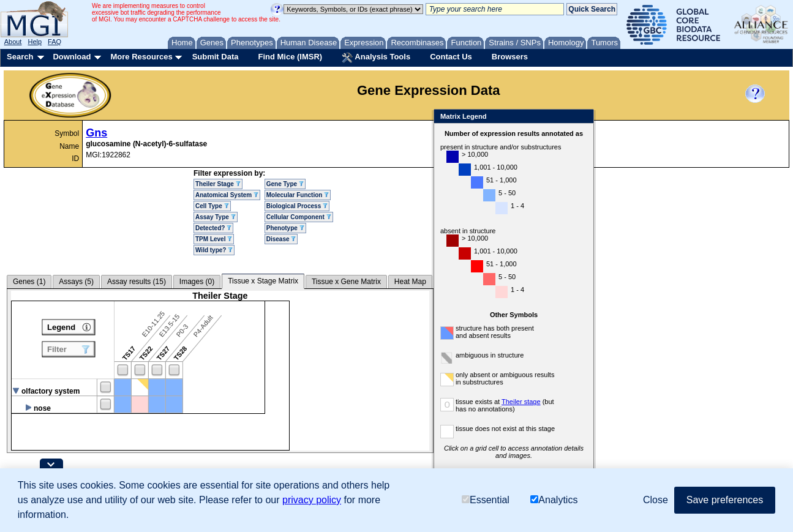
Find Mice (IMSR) (290, 57)
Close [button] (656, 500)
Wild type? (214, 250)
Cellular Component (299, 217)
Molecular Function (298, 195)
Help (35, 42)
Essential (486, 500)
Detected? (213, 228)
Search (20, 57)
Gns (96, 133)
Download (72, 57)
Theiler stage (521, 402)
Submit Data (216, 57)
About (13, 42)
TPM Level (214, 239)
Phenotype (285, 228)
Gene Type (285, 184)
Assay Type (216, 217)
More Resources (141, 57)
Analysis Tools (376, 58)
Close (582, 117)
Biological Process (297, 206)
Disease (281, 239)
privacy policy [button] (312, 500)
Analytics (554, 500)
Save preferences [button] (725, 500)
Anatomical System (227, 195)
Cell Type (212, 206)
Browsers (510, 57)
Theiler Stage (218, 184)
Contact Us (451, 57)
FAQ (54, 42)
